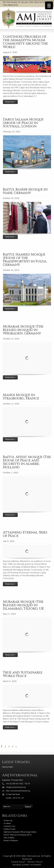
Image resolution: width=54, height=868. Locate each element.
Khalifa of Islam (10, 829)
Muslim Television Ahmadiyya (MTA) (18, 835)
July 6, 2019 (9, 541)
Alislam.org (8, 821)
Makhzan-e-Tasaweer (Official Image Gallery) (20, 832)
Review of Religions (11, 841)
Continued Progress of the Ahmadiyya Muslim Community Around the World (25, 42)
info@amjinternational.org (16, 787)
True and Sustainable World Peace (23, 674)
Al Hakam (7, 823)
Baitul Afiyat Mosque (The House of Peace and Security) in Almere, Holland (27, 462)
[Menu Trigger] (49, 5)
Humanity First (9, 826)
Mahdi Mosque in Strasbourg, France (21, 397)
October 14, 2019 (11, 339)
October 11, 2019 (11, 404)
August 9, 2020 (10, 52)
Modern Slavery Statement (27, 865)
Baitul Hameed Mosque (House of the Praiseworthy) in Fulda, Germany (25, 260)
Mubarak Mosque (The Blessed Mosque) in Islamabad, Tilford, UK (23, 605)
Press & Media (9, 838)
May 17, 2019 (9, 614)
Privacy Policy (35, 862)
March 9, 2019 (10, 681)
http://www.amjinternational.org (18, 791)
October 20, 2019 (11, 270)
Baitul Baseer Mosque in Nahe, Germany (25, 191)
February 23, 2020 (12, 132)
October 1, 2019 (10, 473)
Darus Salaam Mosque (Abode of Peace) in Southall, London (23, 123)
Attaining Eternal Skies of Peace (25, 534)
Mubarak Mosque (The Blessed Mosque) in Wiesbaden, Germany (23, 330)
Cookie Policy (18, 862)
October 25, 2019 (11, 198)
